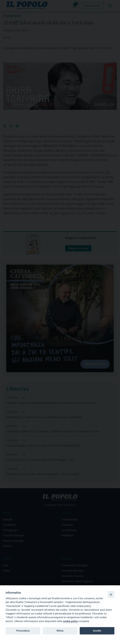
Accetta (97, 631)
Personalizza (23, 631)
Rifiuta (60, 631)
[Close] (111, 594)
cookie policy (70, 621)
